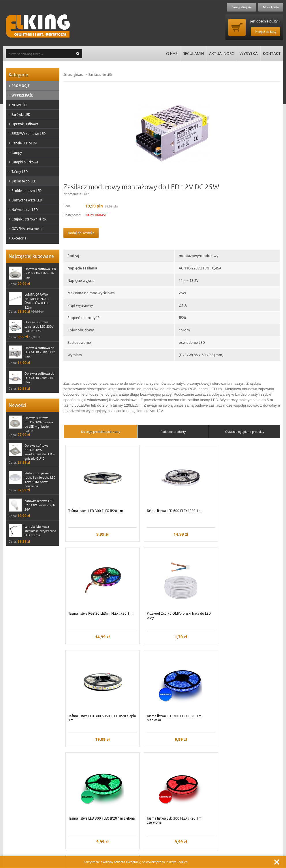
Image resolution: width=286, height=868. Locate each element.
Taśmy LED (20, 171)
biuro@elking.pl (170, 836)
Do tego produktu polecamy (100, 432)
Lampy (17, 152)
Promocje (21, 86)
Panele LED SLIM (24, 143)
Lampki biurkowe (25, 162)
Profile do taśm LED (27, 190)
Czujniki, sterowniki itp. (29, 219)
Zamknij (277, 862)
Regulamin (192, 54)
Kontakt (272, 54)
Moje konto (271, 7)
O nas (171, 54)
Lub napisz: (156, 828)
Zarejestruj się (241, 7)
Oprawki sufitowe (25, 124)
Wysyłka (249, 54)
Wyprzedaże (22, 95)
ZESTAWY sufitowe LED (29, 133)
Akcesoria (19, 238)
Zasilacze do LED (24, 181)
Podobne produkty (173, 432)
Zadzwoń (17, 828)
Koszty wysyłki (87, 787)
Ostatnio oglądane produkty (245, 432)
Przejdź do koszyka (237, 27)
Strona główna (74, 74)
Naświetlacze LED (25, 210)
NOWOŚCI (19, 105)
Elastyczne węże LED (27, 200)
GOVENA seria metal (27, 229)
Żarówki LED (21, 114)
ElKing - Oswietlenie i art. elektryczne (38, 26)
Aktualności (221, 54)
